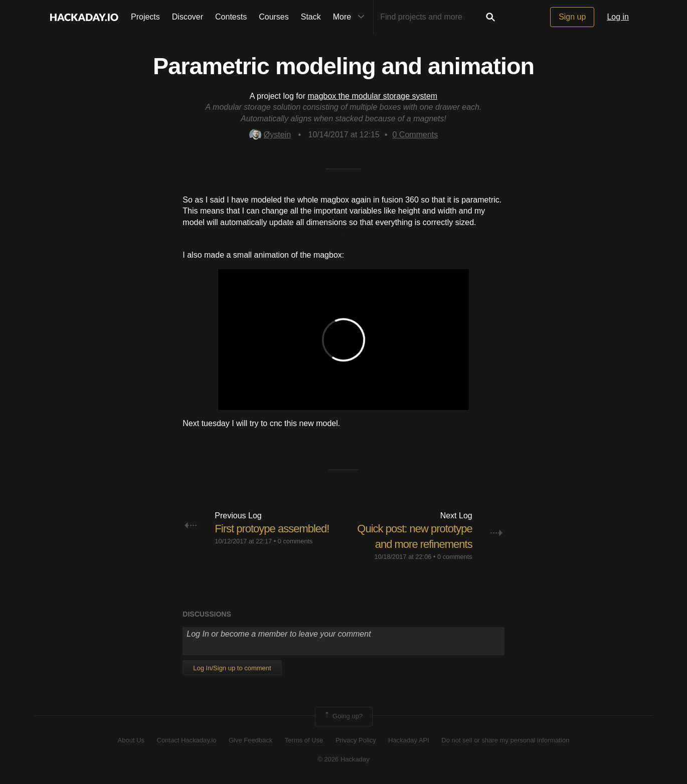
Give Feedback (250, 740)
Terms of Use (304, 740)
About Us (131, 740)
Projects (145, 17)
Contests (231, 17)
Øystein (270, 135)
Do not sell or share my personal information (505, 740)
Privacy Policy (356, 740)
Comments (415, 135)
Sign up (572, 17)
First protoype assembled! (272, 529)
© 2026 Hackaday (344, 759)
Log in (618, 17)
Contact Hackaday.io (187, 740)
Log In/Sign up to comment (232, 668)
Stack (311, 17)
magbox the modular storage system (372, 96)
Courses (274, 17)
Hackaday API (409, 740)
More (351, 17)
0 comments (295, 541)
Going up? (343, 716)
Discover (188, 17)
